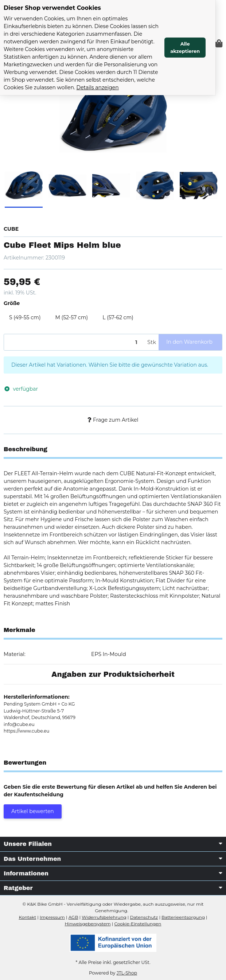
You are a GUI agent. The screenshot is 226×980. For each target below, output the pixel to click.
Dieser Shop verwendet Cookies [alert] (52, 8)
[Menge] (74, 342)
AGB (73, 917)
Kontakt (27, 917)
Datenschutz (144, 917)
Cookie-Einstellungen (138, 924)
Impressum (52, 917)
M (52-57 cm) (72, 317)
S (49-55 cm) (25, 317)
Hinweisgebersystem (88, 924)
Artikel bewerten (33, 811)
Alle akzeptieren (196, 47)
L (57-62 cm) (118, 317)
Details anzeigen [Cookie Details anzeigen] (76, 87)
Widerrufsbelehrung (104, 917)
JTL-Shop (127, 973)
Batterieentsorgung (183, 917)
